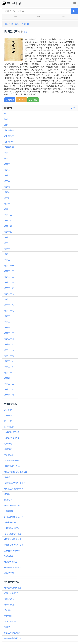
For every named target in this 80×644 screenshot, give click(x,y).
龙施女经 (8, 616)
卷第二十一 (9, 266)
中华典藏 (11, 3)
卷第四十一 (9, 378)
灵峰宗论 (8, 415)
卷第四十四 (9, 395)
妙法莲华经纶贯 (11, 562)
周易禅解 (8, 410)
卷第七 (7, 187)
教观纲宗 (8, 449)
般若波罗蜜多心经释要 (14, 517)
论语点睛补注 (10, 556)
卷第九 (7, 198)
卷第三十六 (9, 350)
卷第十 (7, 204)
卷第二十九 (9, 311)
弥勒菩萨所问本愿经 (13, 588)
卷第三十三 (9, 333)
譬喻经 (7, 627)
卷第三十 (8, 316)
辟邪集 (7, 494)
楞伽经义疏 (9, 573)
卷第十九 (8, 254)
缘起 (6, 119)
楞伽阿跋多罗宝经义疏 (14, 545)
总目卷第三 (9, 142)
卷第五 (7, 175)
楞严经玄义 (9, 455)
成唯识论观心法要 (12, 460)
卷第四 (7, 170)
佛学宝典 (15, 24)
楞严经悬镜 (9, 605)
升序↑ (73, 108)
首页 (16, 16)
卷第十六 (8, 237)
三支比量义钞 (10, 621)
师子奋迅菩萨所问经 (13, 638)
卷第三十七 (9, 356)
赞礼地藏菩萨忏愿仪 (13, 534)
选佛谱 (7, 477)
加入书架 (33, 100)
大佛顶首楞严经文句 (13, 432)
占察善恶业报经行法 (13, 551)
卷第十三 (8, 220)
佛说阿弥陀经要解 (12, 466)
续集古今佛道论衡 (12, 633)
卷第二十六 (9, 294)
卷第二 (7, 159)
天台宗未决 (9, 610)
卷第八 (7, 192)
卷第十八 (8, 249)
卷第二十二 (9, 271)
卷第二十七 (9, 299)
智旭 (25, 32)
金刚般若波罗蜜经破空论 (15, 483)
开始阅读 (10, 100)
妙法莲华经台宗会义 (13, 506)
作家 (64, 16)
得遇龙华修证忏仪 (12, 593)
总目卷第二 (9, 136)
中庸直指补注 (10, 511)
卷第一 (7, 153)
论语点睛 (8, 444)
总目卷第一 (9, 130)
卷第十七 (8, 243)
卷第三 (7, 164)
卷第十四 (8, 226)
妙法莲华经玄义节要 (13, 539)
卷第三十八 (9, 361)
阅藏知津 (25, 24)
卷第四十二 (9, 384)
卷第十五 (8, 232)
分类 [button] (40, 16)
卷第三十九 (9, 367)
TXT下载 (21, 100)
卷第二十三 (9, 277)
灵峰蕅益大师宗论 (12, 528)
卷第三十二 (9, 327)
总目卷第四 (9, 147)
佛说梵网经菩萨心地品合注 (16, 472)
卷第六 (7, 181)
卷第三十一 (9, 322)
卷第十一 (8, 209)
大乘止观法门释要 (12, 438)
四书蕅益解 (9, 427)
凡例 (6, 125)
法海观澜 (8, 500)
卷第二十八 (9, 305)
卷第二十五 (9, 288)
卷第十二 (8, 215)
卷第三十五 (9, 344)
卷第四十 (8, 373)
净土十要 (8, 421)
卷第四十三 (9, 389)
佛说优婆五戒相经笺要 (14, 489)
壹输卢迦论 (9, 599)
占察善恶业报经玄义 (13, 567)
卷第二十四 (9, 282)
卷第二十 (8, 260)
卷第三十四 (9, 339)
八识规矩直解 (10, 522)
